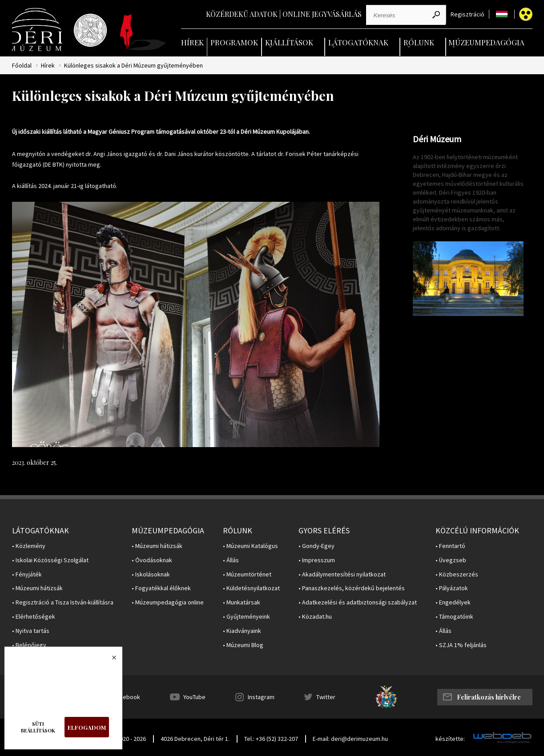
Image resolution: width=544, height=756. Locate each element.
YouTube (194, 697)
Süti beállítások (38, 727)
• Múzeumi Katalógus (250, 546)
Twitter (326, 697)
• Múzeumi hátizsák (37, 588)
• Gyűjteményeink (246, 617)
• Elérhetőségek (34, 617)
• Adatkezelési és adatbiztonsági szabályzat (358, 602)
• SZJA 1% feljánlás (461, 645)
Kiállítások (289, 42)
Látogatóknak (358, 42)
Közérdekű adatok (242, 14)
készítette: (450, 739)
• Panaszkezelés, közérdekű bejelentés (352, 588)
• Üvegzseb (451, 560)
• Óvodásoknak (152, 560)
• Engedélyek (453, 602)
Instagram (261, 697)
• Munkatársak (242, 602)
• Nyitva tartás (31, 631)
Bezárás (109, 660)
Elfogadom (87, 727)
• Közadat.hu (315, 617)
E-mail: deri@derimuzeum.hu (350, 739)
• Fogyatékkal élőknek (161, 588)
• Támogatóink (454, 617)
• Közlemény (29, 546)
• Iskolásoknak (151, 574)
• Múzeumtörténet (247, 574)
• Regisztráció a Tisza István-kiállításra (63, 602)
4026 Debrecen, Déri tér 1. (195, 739)
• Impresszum (317, 560)
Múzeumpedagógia (486, 42)
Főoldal (22, 66)
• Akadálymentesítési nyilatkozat (342, 574)
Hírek (192, 42)
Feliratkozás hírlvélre (489, 697)
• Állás (231, 560)
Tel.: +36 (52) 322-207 (271, 739)
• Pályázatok (452, 588)
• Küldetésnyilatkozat (251, 588)
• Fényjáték (27, 574)
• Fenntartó (450, 546)
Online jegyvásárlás (322, 14)
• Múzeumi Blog (243, 645)
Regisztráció (467, 14)
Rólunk (419, 42)
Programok (234, 42)
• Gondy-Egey (316, 546)
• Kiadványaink (242, 631)
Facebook (127, 697)
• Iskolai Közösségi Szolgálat (50, 560)
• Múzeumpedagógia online (168, 602)
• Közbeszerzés (457, 574)
